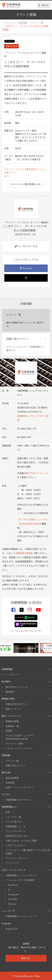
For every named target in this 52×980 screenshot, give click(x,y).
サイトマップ (12, 863)
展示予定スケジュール (37, 473)
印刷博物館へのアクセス (18, 800)
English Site (12, 929)
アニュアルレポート (15, 831)
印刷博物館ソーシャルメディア (21, 875)
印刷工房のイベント (15, 766)
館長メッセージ (13, 709)
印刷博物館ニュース (16, 826)
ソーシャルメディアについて (26, 631)
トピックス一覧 (13, 817)
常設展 (9, 731)
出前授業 (10, 783)
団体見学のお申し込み (17, 836)
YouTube (13, 899)
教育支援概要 (12, 778)
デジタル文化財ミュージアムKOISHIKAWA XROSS (20, 737)
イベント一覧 (36, 23)
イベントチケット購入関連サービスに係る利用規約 (28, 852)
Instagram (14, 894)
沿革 (8, 812)
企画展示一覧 (12, 726)
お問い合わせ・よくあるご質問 (21, 841)
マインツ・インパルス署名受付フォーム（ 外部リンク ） (26, 173)
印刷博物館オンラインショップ (21, 916)
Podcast (12, 904)
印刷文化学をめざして (17, 704)
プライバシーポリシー (17, 858)
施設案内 (10, 692)
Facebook (26, 268)
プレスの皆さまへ (14, 822)
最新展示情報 (24, 553)
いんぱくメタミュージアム (19, 748)
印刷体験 (22, 23)
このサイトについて (16, 845)
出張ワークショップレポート (20, 787)
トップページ (9, 23)
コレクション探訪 (14, 744)
